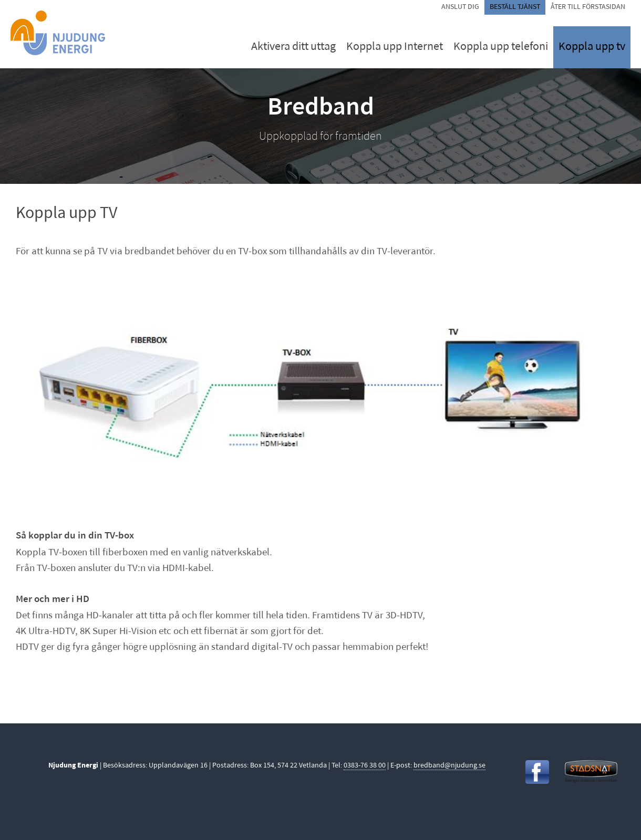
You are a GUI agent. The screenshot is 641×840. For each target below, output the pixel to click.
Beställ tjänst (515, 7)
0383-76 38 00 (365, 766)
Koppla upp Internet (395, 47)
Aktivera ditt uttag (293, 47)
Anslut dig (460, 7)
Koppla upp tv (592, 47)
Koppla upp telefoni (501, 47)
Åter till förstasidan (588, 7)
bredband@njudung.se (449, 766)
